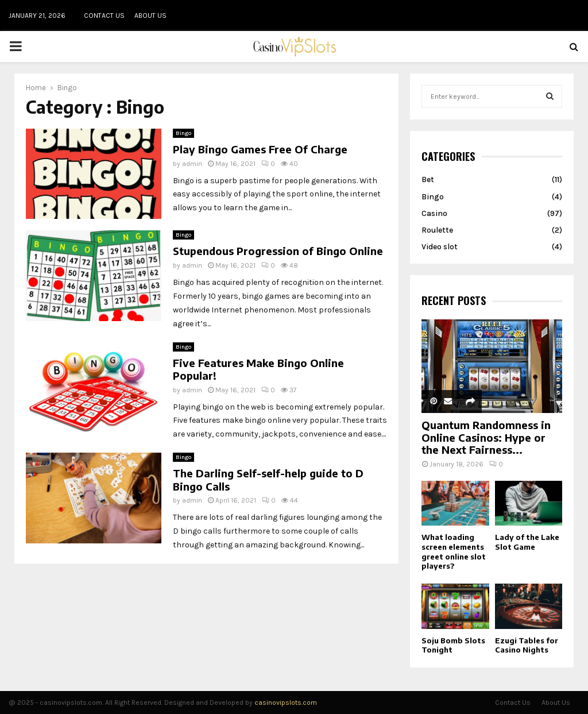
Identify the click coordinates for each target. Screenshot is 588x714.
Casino (434, 213)
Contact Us (104, 16)
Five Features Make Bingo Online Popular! (258, 369)
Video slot (440, 247)
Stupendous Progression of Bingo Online (278, 251)
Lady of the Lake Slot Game (527, 542)
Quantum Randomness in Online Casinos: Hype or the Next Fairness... (486, 437)
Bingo (183, 133)
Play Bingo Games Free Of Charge (260, 149)
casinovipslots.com (286, 703)
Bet (428, 180)
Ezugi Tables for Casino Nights (527, 645)
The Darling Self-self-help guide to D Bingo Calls (268, 480)
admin (192, 164)
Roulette (437, 230)
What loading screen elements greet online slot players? (454, 551)
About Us (150, 16)
